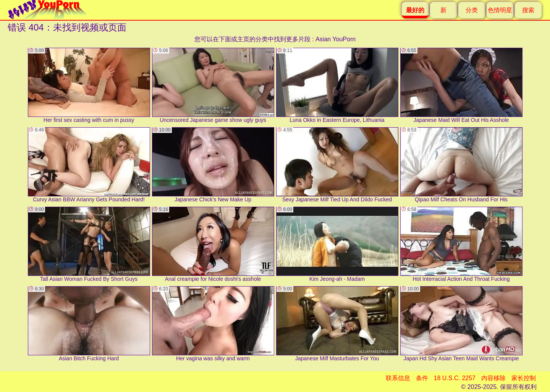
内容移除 (493, 378)
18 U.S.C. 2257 (455, 378)
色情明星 (500, 10)
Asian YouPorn (336, 39)
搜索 (528, 10)
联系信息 (398, 378)
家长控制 (524, 378)
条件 (422, 378)
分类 (472, 10)
